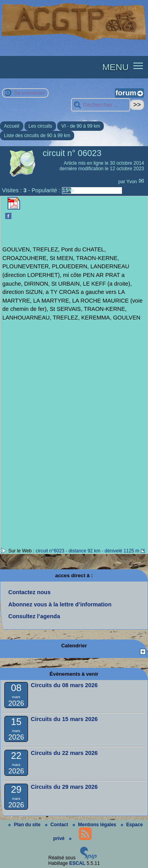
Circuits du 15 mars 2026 (64, 719)
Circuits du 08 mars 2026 (64, 685)
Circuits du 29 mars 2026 (64, 787)
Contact (57, 825)
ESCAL (78, 863)
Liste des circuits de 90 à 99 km (37, 136)
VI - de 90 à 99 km (81, 126)
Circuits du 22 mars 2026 (64, 753)
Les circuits (40, 126)
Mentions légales (95, 825)
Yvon (132, 182)
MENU (115, 67)
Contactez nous (29, 592)
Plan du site (25, 825)
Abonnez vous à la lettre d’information (60, 604)
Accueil (12, 126)
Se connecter (30, 93)
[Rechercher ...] (101, 105)
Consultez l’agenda (34, 616)
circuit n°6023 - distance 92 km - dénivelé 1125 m (87, 551)
